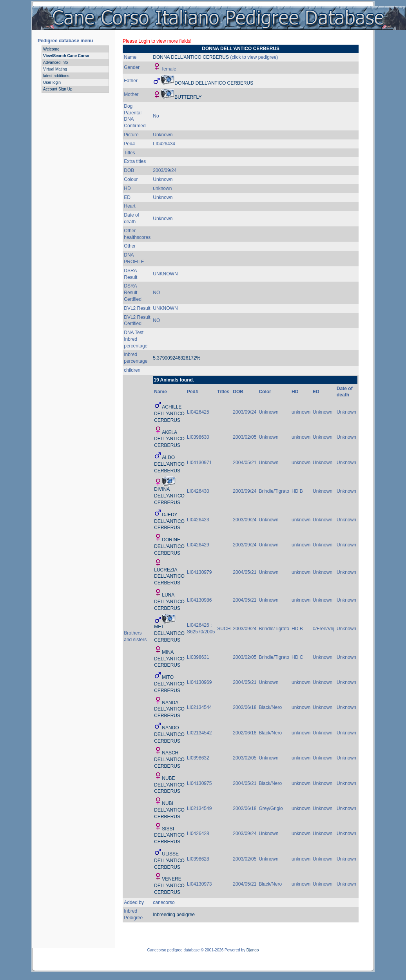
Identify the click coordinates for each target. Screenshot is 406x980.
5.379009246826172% (177, 358)
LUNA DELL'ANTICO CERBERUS (169, 602)
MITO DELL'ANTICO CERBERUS (169, 684)
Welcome (51, 49)
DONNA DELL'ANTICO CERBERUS (191, 57)
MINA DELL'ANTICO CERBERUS (169, 659)
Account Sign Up (58, 89)
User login (52, 82)
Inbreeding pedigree (174, 915)
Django (253, 950)
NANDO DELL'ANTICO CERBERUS (169, 734)
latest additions (56, 76)
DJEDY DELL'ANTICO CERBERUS (169, 521)
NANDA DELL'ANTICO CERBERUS (169, 709)
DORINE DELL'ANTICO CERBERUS (169, 546)
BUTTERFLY (188, 97)
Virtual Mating (55, 69)
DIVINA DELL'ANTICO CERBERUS (169, 496)
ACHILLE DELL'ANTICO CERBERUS (169, 414)
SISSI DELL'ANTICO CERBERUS (169, 835)
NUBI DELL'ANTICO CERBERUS (169, 810)
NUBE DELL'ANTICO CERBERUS (169, 785)
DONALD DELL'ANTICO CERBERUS (214, 83)
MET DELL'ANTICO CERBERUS (169, 633)
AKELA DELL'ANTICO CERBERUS (169, 439)
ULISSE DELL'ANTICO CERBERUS (169, 861)
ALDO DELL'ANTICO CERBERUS (169, 464)
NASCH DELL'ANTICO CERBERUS (169, 759)
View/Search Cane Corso (66, 56)
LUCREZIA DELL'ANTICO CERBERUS (169, 577)
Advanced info (55, 62)
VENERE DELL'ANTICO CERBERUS (169, 886)
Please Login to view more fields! (157, 41)
